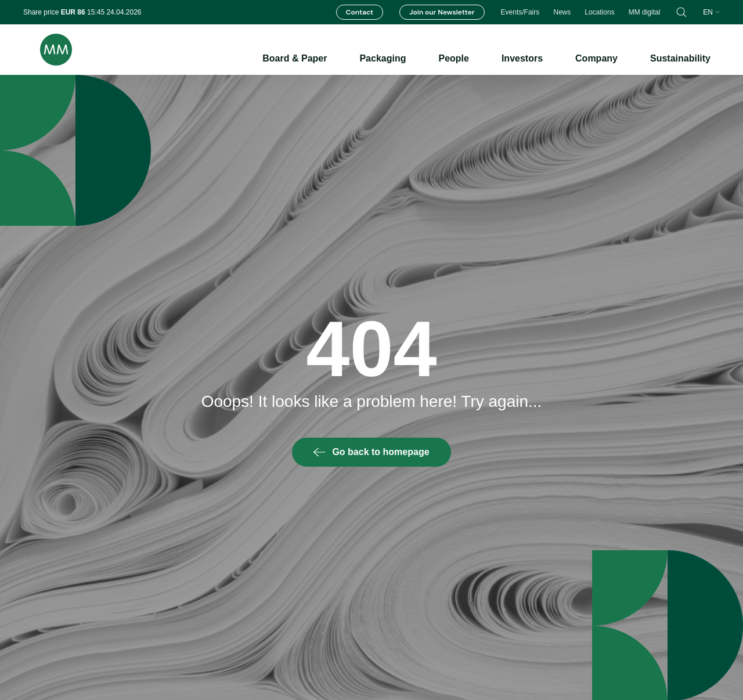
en (711, 12)
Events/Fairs (520, 12)
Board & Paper (295, 58)
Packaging (383, 58)
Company (596, 58)
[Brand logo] (48, 50)
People (453, 58)
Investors (522, 58)
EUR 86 (74, 12)
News (562, 12)
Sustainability (680, 58)
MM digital (645, 12)
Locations (599, 12)
